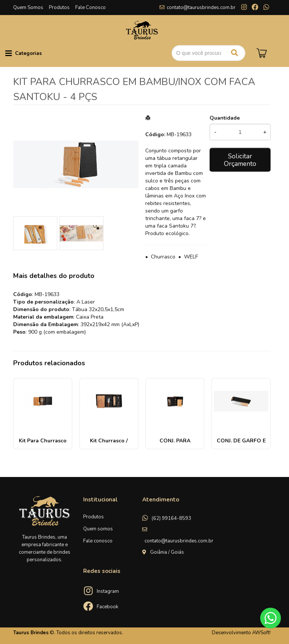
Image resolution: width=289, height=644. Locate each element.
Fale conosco (98, 541)
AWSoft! (261, 633)
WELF (191, 257)
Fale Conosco (91, 8)
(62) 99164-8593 (171, 518)
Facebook (107, 607)
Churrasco (163, 257)
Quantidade (225, 118)
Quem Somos (28, 8)
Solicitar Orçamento (240, 160)
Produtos (59, 8)
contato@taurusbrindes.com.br (201, 8)
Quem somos (98, 529)
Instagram (108, 591)
